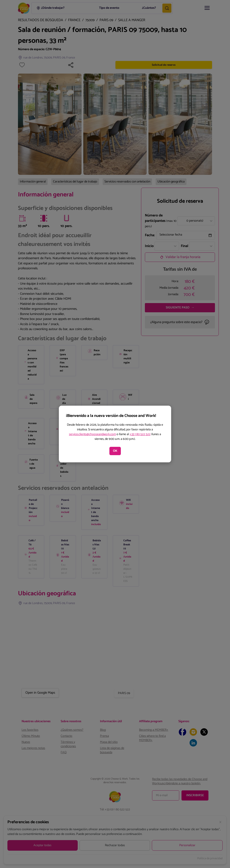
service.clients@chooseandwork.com (92, 434)
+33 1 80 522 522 (140, 434)
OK (115, 451)
